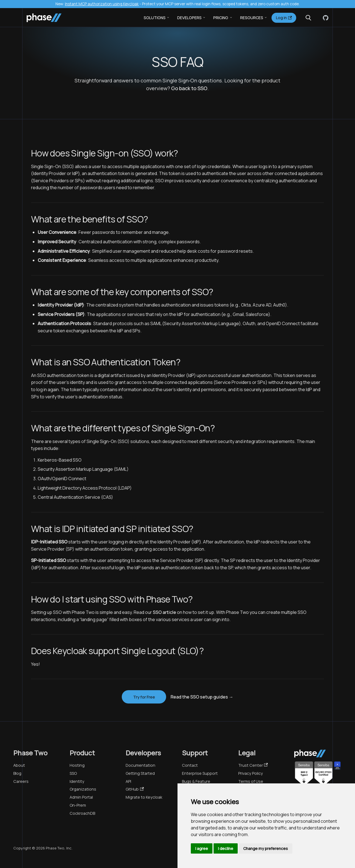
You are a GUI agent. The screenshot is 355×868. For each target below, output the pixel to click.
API (128, 781)
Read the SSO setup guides (202, 697)
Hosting (77, 765)
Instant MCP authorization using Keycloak (102, 4)
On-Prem (78, 805)
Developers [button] (189, 18)
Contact (190, 765)
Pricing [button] (221, 18)
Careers (21, 781)
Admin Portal (81, 797)
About (19, 765)
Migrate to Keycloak (144, 797)
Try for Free (144, 697)
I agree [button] (202, 848)
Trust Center (253, 765)
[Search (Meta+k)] (308, 18)
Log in (284, 18)
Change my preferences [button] (266, 848)
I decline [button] (226, 848)
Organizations (83, 789)
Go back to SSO (189, 88)
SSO (73, 773)
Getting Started (140, 773)
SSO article (164, 612)
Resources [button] (252, 18)
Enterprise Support (200, 773)
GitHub (135, 789)
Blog (17, 773)
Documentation (140, 765)
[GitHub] (324, 18)
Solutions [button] (155, 18)
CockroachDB (82, 813)
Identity (77, 781)
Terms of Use (251, 781)
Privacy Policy (251, 773)
